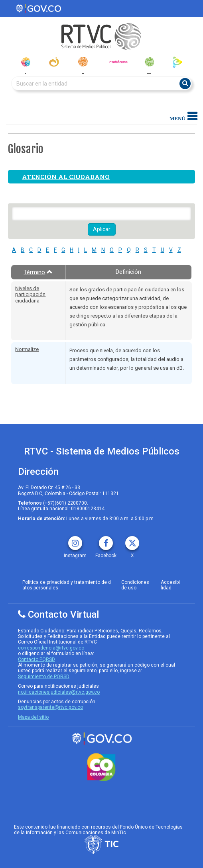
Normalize (27, 349)
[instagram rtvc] (75, 540)
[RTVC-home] (102, 36)
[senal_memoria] (149, 62)
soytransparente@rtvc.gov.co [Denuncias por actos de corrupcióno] (50, 707)
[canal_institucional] (54, 62)
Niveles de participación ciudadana (30, 295)
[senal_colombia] (25, 62)
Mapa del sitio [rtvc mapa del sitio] (33, 717)
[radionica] (118, 62)
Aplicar (102, 229)
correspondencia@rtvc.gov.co (51, 648)
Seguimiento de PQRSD (44, 677)
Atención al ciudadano (66, 177)
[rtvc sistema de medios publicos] (101, 738)
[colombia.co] (101, 767)
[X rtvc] (132, 540)
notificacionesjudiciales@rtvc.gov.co (59, 692)
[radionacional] (83, 62)
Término (38, 272)
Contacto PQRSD (36, 659)
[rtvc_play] (178, 62)
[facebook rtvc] (106, 540)
